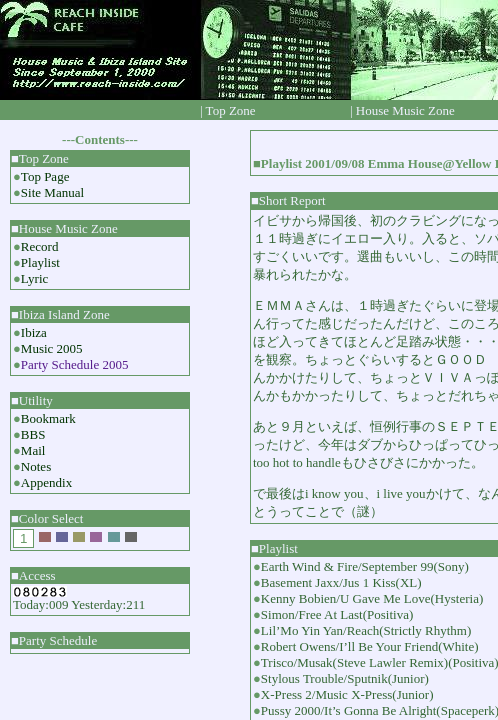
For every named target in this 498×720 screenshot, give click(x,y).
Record (40, 246)
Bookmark (48, 418)
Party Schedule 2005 (75, 364)
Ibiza (34, 332)
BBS (33, 434)
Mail (33, 450)
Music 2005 (52, 348)
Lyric (34, 278)
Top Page (45, 176)
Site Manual (52, 192)
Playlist (40, 262)
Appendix (46, 482)
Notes (36, 466)
